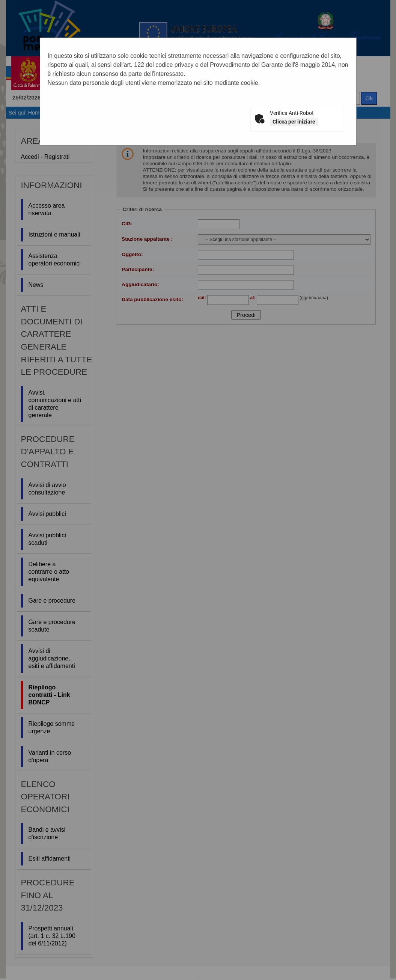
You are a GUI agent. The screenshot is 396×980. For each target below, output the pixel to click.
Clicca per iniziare (294, 122)
